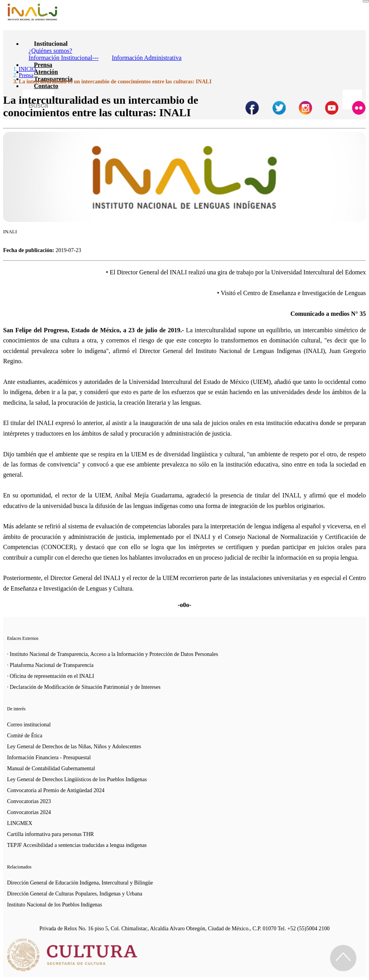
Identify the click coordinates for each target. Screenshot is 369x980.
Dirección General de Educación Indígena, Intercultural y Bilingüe (80, 883)
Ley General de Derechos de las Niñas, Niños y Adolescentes (74, 747)
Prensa (43, 65)
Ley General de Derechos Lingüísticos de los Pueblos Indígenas (77, 779)
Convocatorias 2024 (29, 812)
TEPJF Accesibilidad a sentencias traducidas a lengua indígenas (77, 845)
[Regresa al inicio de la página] (343, 958)
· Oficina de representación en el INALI (51, 676)
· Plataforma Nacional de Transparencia (50, 665)
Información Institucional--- (64, 58)
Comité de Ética (25, 736)
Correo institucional (29, 725)
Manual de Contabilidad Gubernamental (51, 768)
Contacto (46, 86)
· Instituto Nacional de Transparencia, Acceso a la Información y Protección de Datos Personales (113, 654)
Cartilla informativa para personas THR (50, 834)
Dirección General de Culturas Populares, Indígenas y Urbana (75, 894)
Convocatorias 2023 (29, 801)
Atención (46, 72)
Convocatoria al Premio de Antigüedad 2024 (56, 790)
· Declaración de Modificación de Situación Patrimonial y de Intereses (84, 687)
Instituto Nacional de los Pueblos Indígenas (55, 905)
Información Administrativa (147, 58)
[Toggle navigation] (366, 1)
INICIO (27, 69)
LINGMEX (20, 823)
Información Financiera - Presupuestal (49, 758)
